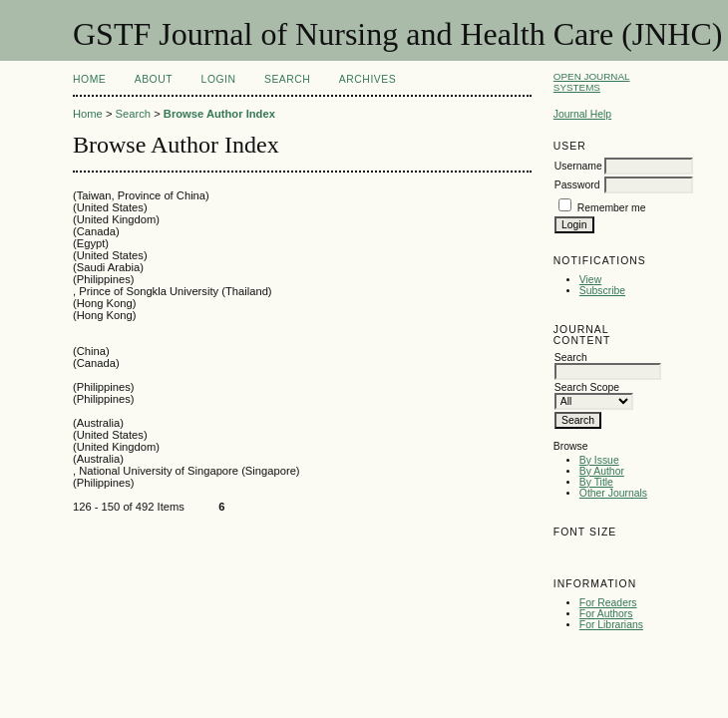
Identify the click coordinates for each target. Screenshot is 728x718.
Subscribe (602, 291)
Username (578, 166)
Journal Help (582, 114)
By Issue (599, 460)
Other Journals (613, 493)
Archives (367, 79)
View (590, 280)
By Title (596, 482)
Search (287, 79)
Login (219, 79)
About (154, 79)
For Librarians (611, 625)
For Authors (606, 614)
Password (577, 185)
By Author (602, 471)
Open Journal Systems (592, 82)
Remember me (612, 208)
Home (89, 79)
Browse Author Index (219, 114)
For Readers (608, 603)
